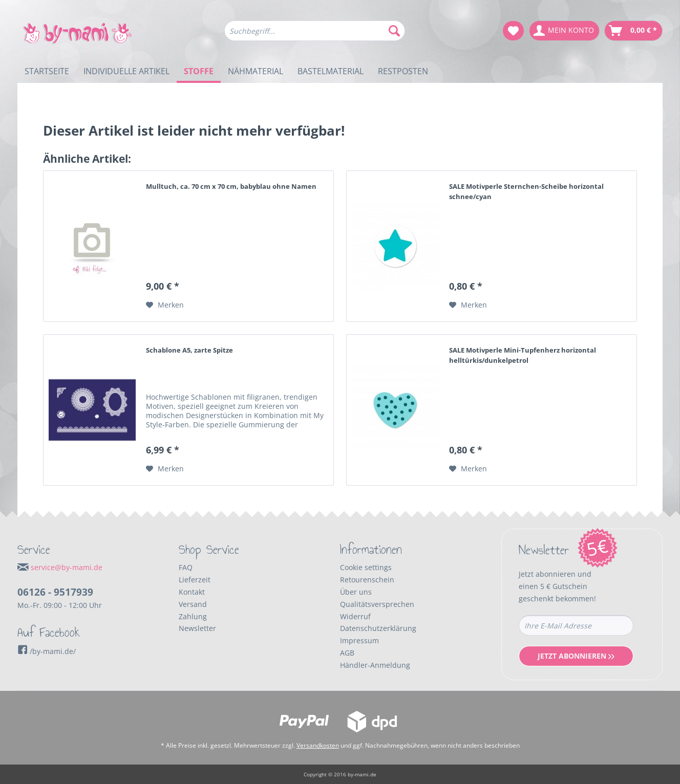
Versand (193, 604)
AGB (347, 653)
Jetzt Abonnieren (576, 656)
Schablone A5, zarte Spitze (189, 350)
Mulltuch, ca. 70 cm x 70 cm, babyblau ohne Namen (231, 186)
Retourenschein (367, 580)
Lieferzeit (195, 580)
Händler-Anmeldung (375, 665)
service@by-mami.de (67, 567)
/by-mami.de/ (47, 651)
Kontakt (192, 592)
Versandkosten (318, 745)
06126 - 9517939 (55, 592)
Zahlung (193, 616)
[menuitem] (315, 36)
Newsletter (197, 628)
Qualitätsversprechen (377, 604)
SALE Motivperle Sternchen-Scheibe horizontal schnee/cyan (526, 191)
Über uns (356, 592)
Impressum (359, 640)
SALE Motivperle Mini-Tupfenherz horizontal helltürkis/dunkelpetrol (523, 355)
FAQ (186, 567)
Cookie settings (366, 567)
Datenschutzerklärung (378, 628)
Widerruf (355, 616)
